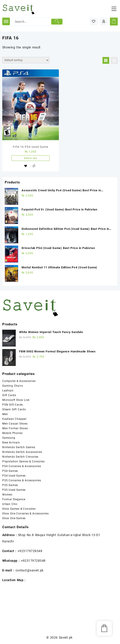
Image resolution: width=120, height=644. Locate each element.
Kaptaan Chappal (14, 419)
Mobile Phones (12, 433)
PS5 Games (10, 485)
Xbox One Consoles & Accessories (26, 514)
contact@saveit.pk (30, 570)
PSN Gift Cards (13, 405)
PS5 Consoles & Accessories (22, 480)
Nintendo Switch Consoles (20, 457)
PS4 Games (10, 471)
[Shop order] (26, 60)
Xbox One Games (14, 518)
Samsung (9, 438)
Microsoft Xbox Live (16, 400)
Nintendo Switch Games (19, 447)
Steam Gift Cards (14, 409)
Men (5, 414)
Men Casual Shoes (15, 424)
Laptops (8, 391)
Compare (35, 167)
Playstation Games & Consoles (23, 461)
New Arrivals (11, 443)
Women (7, 495)
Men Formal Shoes (15, 428)
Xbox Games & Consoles (19, 509)
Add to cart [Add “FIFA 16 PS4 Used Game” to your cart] (31, 158)
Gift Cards (9, 395)
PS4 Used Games (14, 476)
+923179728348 (30, 551)
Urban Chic (10, 504)
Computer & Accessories (19, 381)
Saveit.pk (66, 637)
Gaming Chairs (12, 386)
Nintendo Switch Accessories (22, 452)
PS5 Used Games (14, 490)
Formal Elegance (14, 499)
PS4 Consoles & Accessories (22, 466)
